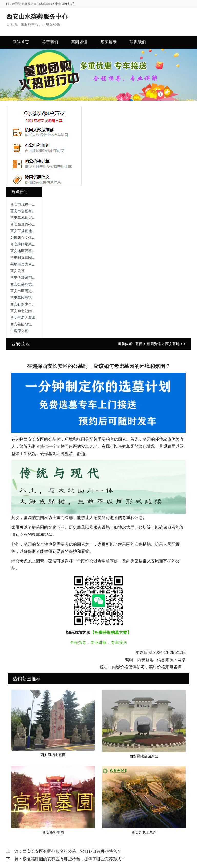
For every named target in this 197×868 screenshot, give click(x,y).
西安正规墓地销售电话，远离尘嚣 (37, 231)
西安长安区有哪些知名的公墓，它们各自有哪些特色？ (72, 851)
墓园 (139, 344)
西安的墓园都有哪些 (26, 278)
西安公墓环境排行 (25, 284)
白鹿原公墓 (19, 331)
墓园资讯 (154, 344)
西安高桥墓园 (53, 832)
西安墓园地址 (21, 324)
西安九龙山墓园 (144, 832)
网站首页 (21, 42)
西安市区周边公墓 (25, 291)
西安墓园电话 (21, 298)
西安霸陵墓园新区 (144, 756)
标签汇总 (68, 4)
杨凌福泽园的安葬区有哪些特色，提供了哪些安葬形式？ (74, 859)
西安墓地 (172, 344)
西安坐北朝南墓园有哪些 (30, 311)
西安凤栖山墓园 (53, 755)
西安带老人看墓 (23, 317)
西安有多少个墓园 (25, 304)
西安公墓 (17, 271)
